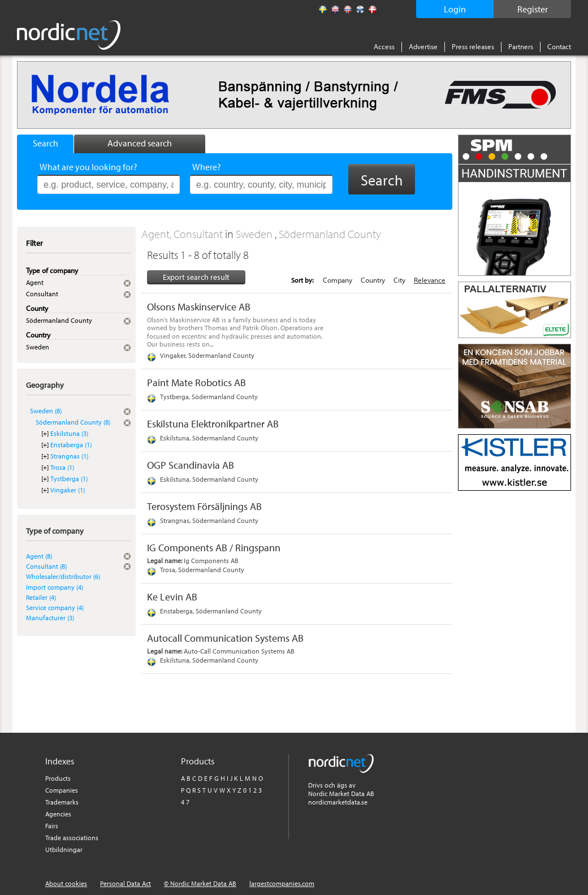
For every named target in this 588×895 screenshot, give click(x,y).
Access (384, 46)
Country (373, 280)
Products (58, 778)
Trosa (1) (62, 467)
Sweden (255, 234)
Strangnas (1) (69, 456)
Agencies (58, 814)
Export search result (196, 277)
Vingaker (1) (68, 490)
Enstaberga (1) (71, 445)
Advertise (423, 46)
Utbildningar (64, 849)
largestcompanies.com (282, 883)
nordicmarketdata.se (338, 802)
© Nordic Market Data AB (200, 883)
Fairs (52, 826)
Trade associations (72, 838)
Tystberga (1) (69, 479)
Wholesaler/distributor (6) (63, 576)
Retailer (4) (41, 597)
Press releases (473, 46)
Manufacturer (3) (50, 618)
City (399, 280)
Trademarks (62, 802)
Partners (521, 46)
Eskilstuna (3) (69, 433)
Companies (62, 790)
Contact (559, 46)
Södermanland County (330, 234)
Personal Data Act (126, 883)
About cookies (66, 883)
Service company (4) (55, 608)
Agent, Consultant (183, 234)
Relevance (430, 280)
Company (338, 280)
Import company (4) (55, 587)
